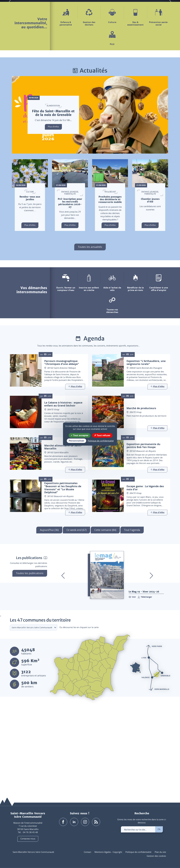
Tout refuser (102, 435)
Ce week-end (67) (76, 617)
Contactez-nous (28, 839)
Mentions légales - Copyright (108, 852)
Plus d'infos (53, 214)
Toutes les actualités (90, 334)
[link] (161, 7)
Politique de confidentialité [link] (101, 441)
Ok (159, 829)
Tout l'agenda (132, 617)
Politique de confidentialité (138, 852)
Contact (87, 852)
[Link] (75, 474)
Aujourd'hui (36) (49, 617)
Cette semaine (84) (105, 617)
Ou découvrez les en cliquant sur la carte (79, 714)
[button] (146, 7)
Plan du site (160, 852)
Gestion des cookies (156, 856)
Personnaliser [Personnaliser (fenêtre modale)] (76, 441)
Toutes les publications (30, 660)
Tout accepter (80, 435)
